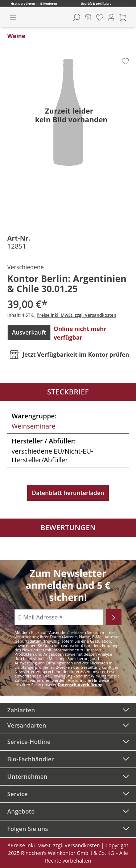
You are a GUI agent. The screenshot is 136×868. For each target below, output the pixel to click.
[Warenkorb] (123, 17)
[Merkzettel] (100, 17)
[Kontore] (88, 17)
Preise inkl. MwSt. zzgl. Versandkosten (77, 315)
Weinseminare (34, 426)
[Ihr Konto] (111, 17)
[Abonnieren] (114, 617)
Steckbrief (68, 392)
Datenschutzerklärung (80, 685)
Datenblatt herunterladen (68, 493)
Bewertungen (68, 527)
